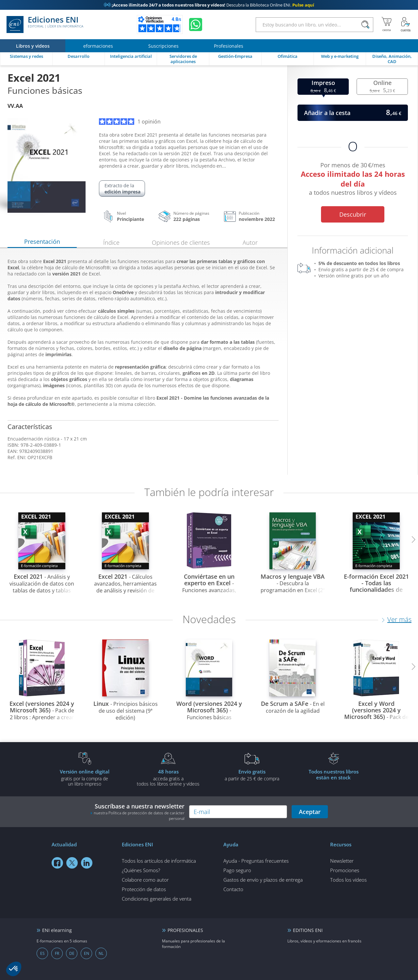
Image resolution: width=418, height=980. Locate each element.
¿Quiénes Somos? (141, 870)
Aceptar (310, 812)
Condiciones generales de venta (157, 899)
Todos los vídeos (348, 880)
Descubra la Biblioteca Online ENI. (209, 5)
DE (72, 953)
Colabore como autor (145, 880)
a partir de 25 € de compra (252, 775)
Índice (111, 242)
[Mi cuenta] (406, 25)
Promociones (345, 870)
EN (87, 953)
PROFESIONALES (185, 930)
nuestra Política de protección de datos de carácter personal (139, 816)
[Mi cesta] (386, 25)
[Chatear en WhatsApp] (196, 25)
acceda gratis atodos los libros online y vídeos (168, 777)
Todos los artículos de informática (159, 861)
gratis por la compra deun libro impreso (85, 777)
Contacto (233, 889)
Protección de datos (144, 889)
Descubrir (353, 214)
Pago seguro (237, 870)
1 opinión (130, 122)
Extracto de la (122, 189)
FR (57, 953)
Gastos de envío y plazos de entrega (263, 880)
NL (101, 953)
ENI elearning (57, 930)
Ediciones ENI (45, 25)
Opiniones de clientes (181, 242)
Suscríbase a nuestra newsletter (137, 812)
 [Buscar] (365, 25)
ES (42, 953)
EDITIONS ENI (308, 930)
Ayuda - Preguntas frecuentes (256, 861)
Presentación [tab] (42, 241)
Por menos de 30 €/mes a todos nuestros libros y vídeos (353, 180)
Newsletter (342, 861)
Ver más (399, 619)
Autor (250, 242)
